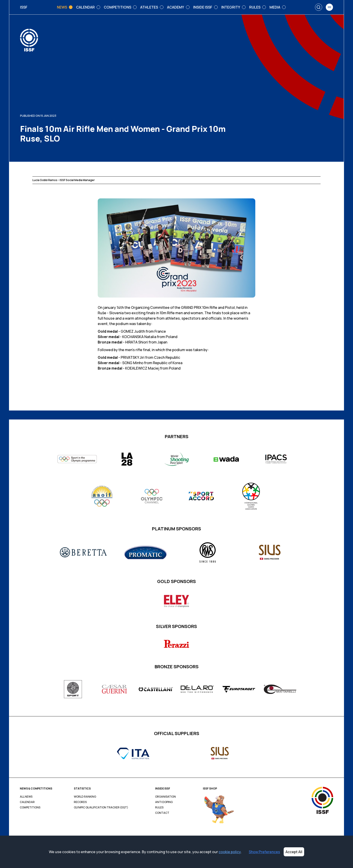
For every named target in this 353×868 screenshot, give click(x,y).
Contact (162, 813)
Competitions (30, 807)
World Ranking (85, 797)
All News (26, 797)
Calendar (27, 802)
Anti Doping (164, 802)
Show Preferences (264, 852)
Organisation (165, 797)
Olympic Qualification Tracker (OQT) (101, 807)
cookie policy (230, 852)
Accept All (294, 852)
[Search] (319, 7)
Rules (159, 807)
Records (80, 802)
